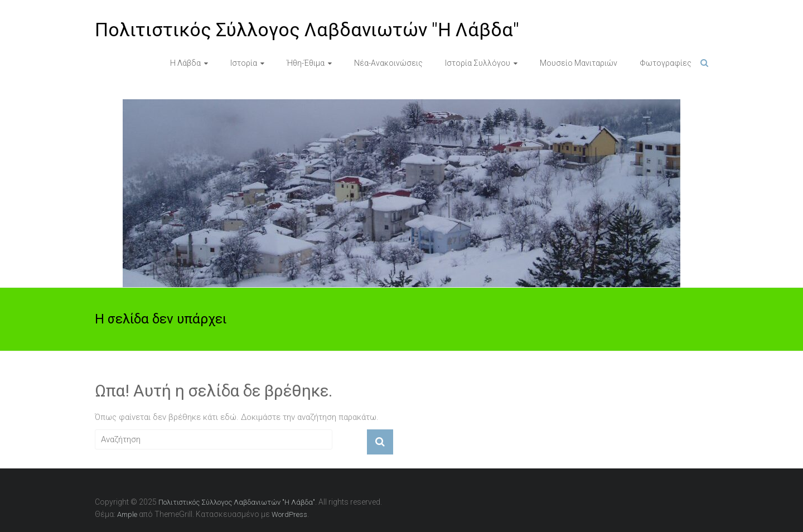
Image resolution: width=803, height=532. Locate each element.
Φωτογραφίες (666, 63)
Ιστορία (244, 63)
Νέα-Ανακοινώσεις (388, 63)
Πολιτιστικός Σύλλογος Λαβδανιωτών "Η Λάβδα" (307, 30)
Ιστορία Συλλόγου (478, 63)
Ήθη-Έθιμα (306, 63)
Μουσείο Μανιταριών (579, 63)
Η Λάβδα (185, 63)
